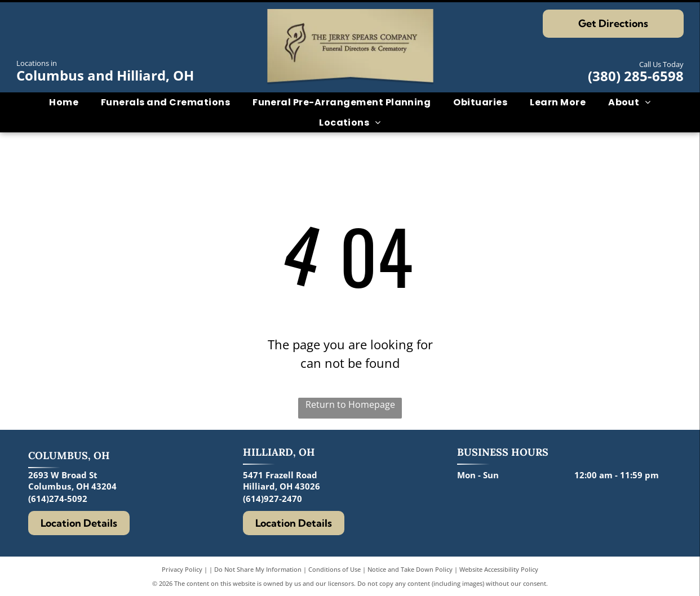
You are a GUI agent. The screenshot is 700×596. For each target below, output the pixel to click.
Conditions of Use (335, 569)
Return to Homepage (350, 404)
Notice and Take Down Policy (410, 569)
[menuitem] (64, 102)
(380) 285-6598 (636, 76)
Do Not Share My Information (258, 569)
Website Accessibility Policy (499, 569)
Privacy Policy (182, 569)
